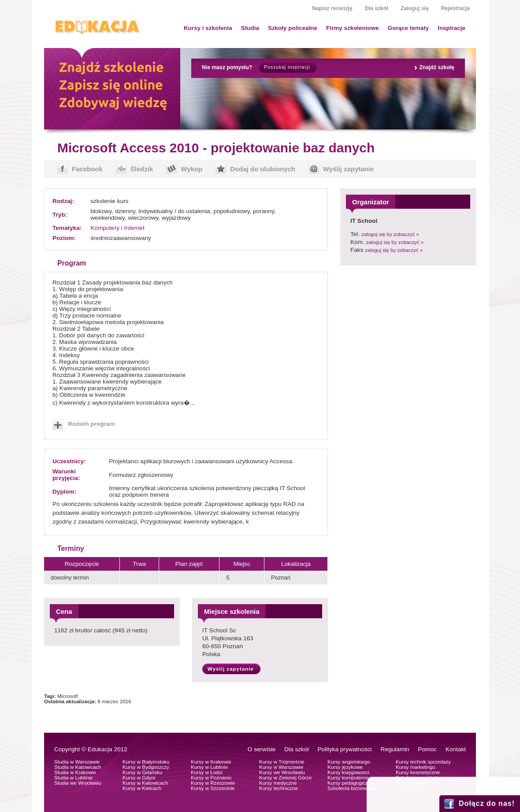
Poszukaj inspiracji (287, 67)
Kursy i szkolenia (208, 28)
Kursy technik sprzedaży (423, 762)
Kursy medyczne (278, 783)
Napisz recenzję (332, 8)
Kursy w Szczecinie (213, 788)
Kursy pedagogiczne (351, 783)
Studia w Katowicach (78, 767)
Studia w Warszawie (77, 762)
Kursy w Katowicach (145, 783)
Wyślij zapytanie (348, 169)
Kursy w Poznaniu (211, 778)
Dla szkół (377, 8)
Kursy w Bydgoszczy (146, 767)
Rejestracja (455, 8)
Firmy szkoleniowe (353, 28)
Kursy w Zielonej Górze (285, 778)
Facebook (87, 169)
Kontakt (456, 749)
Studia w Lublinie (73, 778)
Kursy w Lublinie (209, 767)
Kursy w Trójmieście (282, 762)
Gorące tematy (408, 28)
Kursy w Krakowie (211, 762)
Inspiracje (451, 28)
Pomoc (427, 749)
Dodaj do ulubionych (263, 169)
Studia (250, 28)
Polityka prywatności (344, 749)
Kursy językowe (345, 767)
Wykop (191, 169)
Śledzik (142, 169)
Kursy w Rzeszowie (213, 783)
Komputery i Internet (117, 228)
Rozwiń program (91, 424)
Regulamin (395, 749)
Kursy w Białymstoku (146, 762)
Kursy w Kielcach (142, 788)
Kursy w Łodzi (207, 772)
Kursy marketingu (416, 767)
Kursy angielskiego (349, 762)
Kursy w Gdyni (139, 778)
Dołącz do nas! (487, 803)
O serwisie (262, 749)
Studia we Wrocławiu (78, 783)
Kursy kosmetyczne (418, 772)
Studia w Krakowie (75, 772)
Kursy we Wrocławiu (282, 772)
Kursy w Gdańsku (143, 772)
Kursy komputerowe (350, 778)
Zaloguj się (415, 8)
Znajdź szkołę (437, 67)
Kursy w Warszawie (281, 767)
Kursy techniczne (279, 788)
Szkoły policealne (293, 28)
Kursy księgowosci (348, 772)
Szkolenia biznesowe (351, 788)
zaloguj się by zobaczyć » (390, 234)
